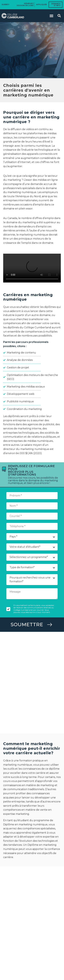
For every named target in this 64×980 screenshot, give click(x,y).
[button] (52, 16)
